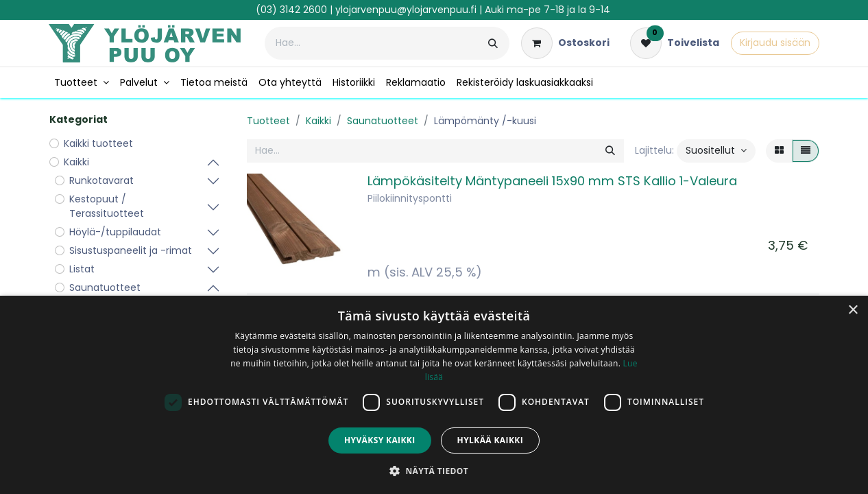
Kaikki (318, 121)
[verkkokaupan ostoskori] (565, 43)
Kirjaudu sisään (775, 43)
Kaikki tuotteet (98, 143)
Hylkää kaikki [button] (490, 440)
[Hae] (493, 43)
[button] (716, 151)
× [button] (853, 310)
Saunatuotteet (383, 121)
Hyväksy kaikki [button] (380, 440)
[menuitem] (82, 83)
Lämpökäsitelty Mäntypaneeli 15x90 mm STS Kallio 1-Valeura (552, 181)
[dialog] (434, 395)
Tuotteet (268, 121)
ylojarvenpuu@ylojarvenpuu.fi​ (406, 10)
